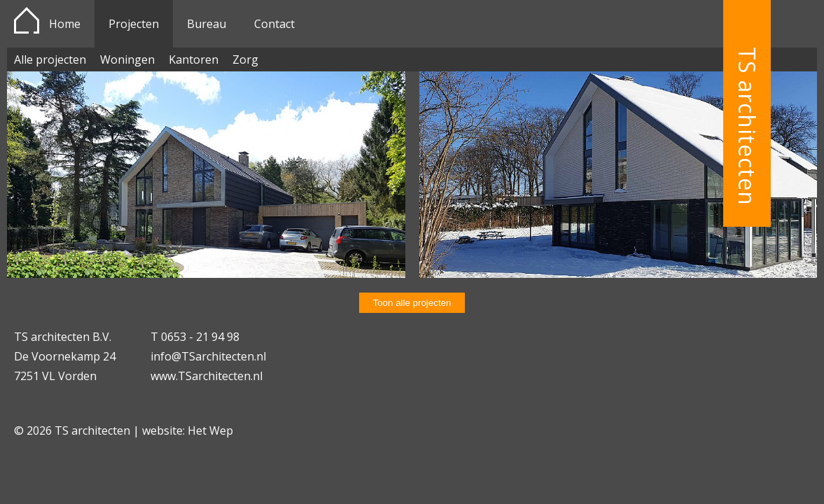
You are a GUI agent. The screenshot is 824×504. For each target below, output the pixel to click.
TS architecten (747, 126)
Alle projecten (50, 59)
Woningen (127, 59)
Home (65, 24)
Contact (274, 24)
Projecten (134, 24)
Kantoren (194, 59)
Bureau (207, 24)
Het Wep (210, 430)
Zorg (245, 59)
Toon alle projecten (412, 303)
